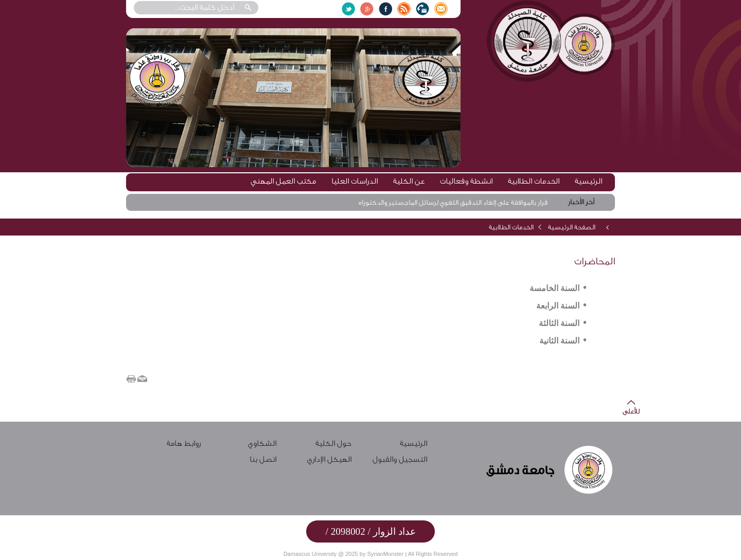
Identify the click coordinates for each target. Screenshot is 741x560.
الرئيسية (588, 181)
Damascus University (310, 554)
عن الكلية (409, 181)
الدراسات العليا (355, 181)
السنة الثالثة (559, 323)
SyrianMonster (385, 554)
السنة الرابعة (558, 306)
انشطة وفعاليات (466, 181)
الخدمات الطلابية (534, 181)
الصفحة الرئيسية (572, 227)
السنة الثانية (559, 341)
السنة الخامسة (554, 288)
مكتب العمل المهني (283, 181)
